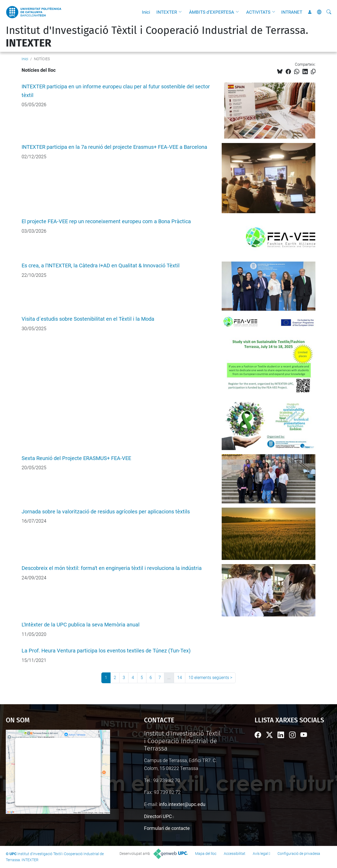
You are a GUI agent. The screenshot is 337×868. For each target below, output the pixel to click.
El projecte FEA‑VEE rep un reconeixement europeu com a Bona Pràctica (106, 221)
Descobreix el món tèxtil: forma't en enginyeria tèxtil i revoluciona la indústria (112, 568)
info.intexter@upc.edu (182, 804)
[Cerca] (329, 12)
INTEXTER (167, 12)
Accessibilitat (235, 854)
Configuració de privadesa (299, 854)
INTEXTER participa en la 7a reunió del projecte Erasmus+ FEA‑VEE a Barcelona (114, 147)
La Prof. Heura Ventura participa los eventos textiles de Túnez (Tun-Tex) (106, 651)
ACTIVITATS (258, 12)
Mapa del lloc (206, 854)
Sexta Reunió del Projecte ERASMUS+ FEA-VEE (76, 458)
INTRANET (292, 12)
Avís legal (260, 854)
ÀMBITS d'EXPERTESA (212, 12)
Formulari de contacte (167, 828)
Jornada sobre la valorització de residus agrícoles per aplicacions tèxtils (106, 512)
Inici (146, 12)
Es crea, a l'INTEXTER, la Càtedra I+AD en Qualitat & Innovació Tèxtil (101, 266)
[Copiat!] (313, 72)
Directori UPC (158, 816)
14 (180, 678)
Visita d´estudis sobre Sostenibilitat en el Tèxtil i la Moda (88, 319)
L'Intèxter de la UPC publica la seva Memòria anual (81, 625)
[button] (181, 12)
